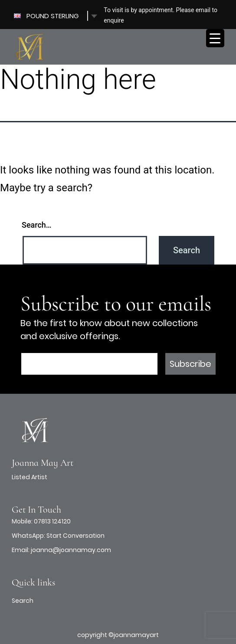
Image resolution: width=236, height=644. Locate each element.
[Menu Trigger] (215, 38)
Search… (37, 225)
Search (23, 601)
